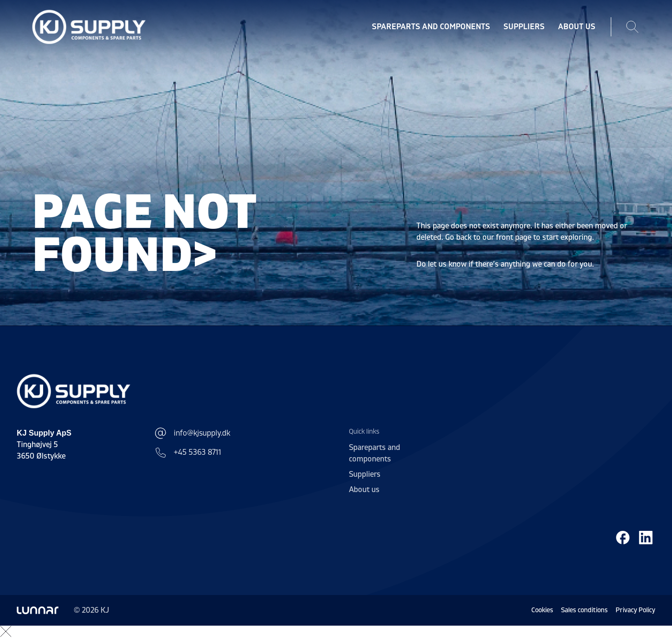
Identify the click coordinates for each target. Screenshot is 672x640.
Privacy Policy (635, 610)
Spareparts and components (431, 27)
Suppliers (524, 27)
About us (577, 27)
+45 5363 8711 (188, 452)
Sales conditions (584, 610)
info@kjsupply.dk (192, 433)
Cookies (542, 610)
